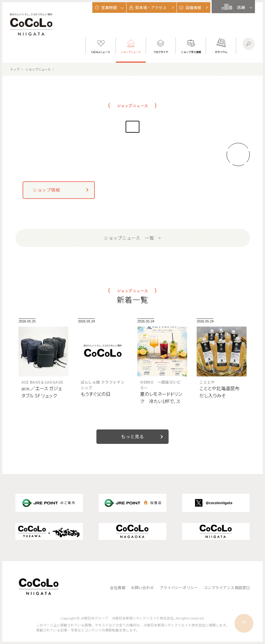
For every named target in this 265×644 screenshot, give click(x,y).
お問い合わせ (142, 587)
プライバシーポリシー (179, 587)
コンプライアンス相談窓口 (227, 587)
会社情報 (118, 587)
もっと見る (133, 436)
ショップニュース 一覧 (129, 238)
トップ (15, 69)
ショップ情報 (46, 190)
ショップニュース (38, 69)
